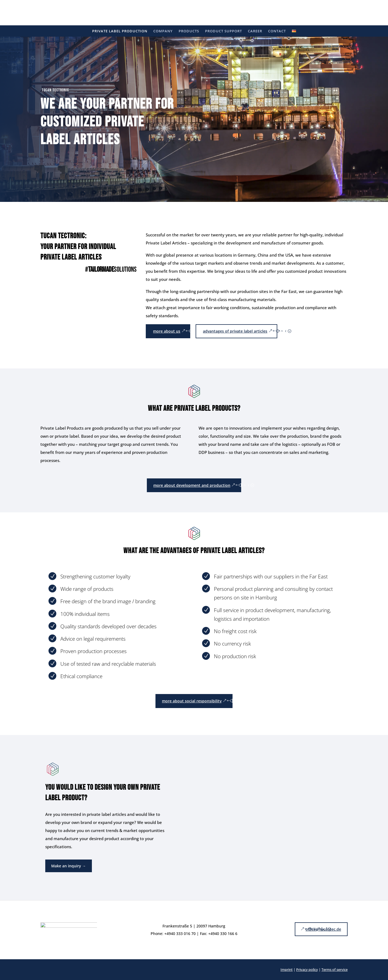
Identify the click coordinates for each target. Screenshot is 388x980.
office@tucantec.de (323, 929)
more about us (167, 331)
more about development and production (192, 485)
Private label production (120, 31)
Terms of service (335, 969)
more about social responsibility (192, 701)
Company (163, 31)
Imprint (287, 969)
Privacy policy (307, 969)
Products (189, 31)
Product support (224, 31)
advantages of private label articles (235, 331)
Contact (277, 31)
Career (255, 31)
